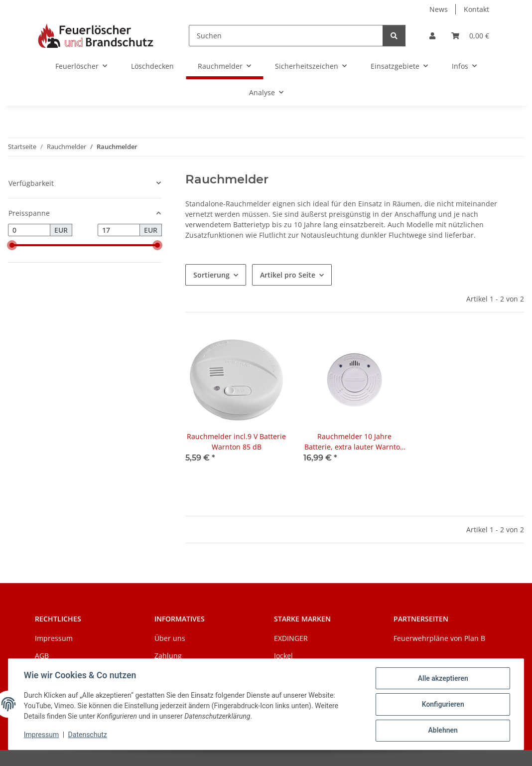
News (439, 9)
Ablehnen (442, 731)
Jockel (283, 656)
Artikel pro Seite (288, 275)
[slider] (12, 245)
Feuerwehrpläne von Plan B (439, 638)
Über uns (170, 638)
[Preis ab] (29, 230)
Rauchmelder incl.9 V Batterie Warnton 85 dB (236, 442)
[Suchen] (286, 36)
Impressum (42, 735)
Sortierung (211, 275)
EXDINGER (291, 638)
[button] (432, 36)
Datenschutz (88, 735)
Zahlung (168, 656)
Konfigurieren (442, 705)
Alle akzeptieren (442, 679)
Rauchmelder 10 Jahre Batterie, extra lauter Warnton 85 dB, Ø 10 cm (354, 442)
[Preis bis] (119, 230)
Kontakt (476, 9)
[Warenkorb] (470, 36)
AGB (42, 656)
